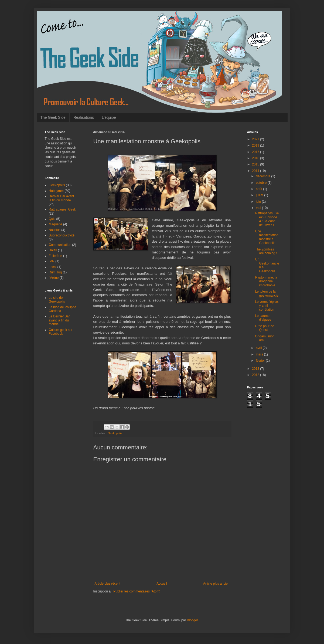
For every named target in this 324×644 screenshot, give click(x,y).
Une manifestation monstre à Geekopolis (267, 237)
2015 (256, 164)
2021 (256, 139)
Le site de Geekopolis (57, 300)
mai (259, 208)
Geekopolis (115, 433)
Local (53, 267)
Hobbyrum (56, 191)
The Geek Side (53, 117)
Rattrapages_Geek (62, 209)
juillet (260, 195)
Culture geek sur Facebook (61, 332)
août (259, 189)
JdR (52, 261)
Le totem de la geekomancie (267, 293)
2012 (256, 375)
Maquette (56, 224)
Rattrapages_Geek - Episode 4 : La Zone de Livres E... (267, 219)
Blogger (192, 620)
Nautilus (55, 230)
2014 (256, 171)
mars (260, 354)
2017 (256, 152)
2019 (256, 145)
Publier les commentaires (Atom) (137, 591)
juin (259, 202)
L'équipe (109, 117)
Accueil (162, 584)
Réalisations (84, 117)
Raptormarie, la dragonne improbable (266, 281)
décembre (263, 176)
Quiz (52, 219)
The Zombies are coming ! (266, 251)
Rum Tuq (55, 272)
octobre (262, 183)
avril (259, 348)
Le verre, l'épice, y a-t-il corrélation (267, 306)
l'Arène (54, 278)
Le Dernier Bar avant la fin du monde (59, 320)
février (261, 361)
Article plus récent (108, 584)
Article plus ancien (216, 584)
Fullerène (56, 256)
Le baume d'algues (263, 318)
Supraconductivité (62, 235)
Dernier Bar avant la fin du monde (62, 198)
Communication (60, 245)
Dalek (53, 250)
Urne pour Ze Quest (265, 328)
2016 (256, 158)
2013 (256, 369)
